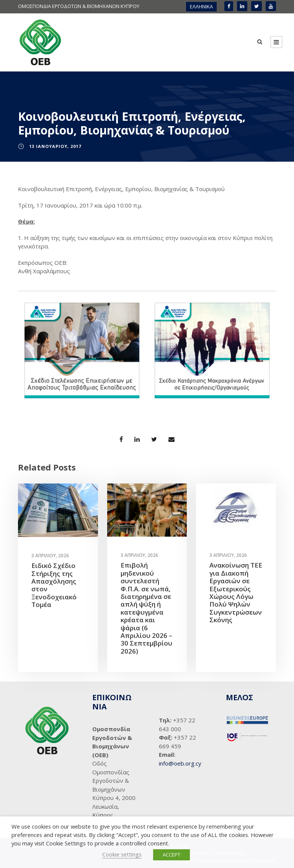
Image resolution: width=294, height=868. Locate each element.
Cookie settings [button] (122, 854)
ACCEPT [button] (171, 855)
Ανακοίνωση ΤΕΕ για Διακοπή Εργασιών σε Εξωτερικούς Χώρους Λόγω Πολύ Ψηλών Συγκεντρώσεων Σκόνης (236, 593)
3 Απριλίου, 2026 (50, 556)
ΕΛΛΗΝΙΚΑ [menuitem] (201, 6)
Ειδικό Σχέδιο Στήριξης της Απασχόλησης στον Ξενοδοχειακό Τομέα (54, 585)
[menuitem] (201, 7)
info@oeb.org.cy (180, 763)
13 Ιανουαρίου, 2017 (55, 146)
